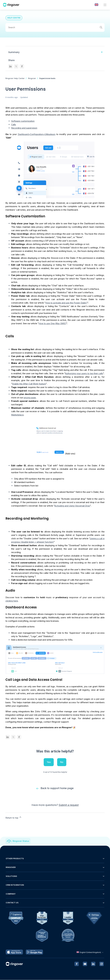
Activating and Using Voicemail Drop (72, 506)
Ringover (32, 78)
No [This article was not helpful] (62, 762)
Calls (14, 124)
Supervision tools (47, 78)
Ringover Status (21, 841)
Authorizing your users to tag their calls (84, 373)
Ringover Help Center (15, 78)
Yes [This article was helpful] (49, 762)
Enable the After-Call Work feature (29, 384)
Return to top (14, 818)
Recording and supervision (24, 128)
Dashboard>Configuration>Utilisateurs (37, 134)
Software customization (23, 121)
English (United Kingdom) (90, 952)
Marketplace (17, 415)
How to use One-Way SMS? (52, 323)
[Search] (55, 27)
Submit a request (69, 805)
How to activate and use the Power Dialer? (66, 303)
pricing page (30, 398)
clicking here (12, 601)
